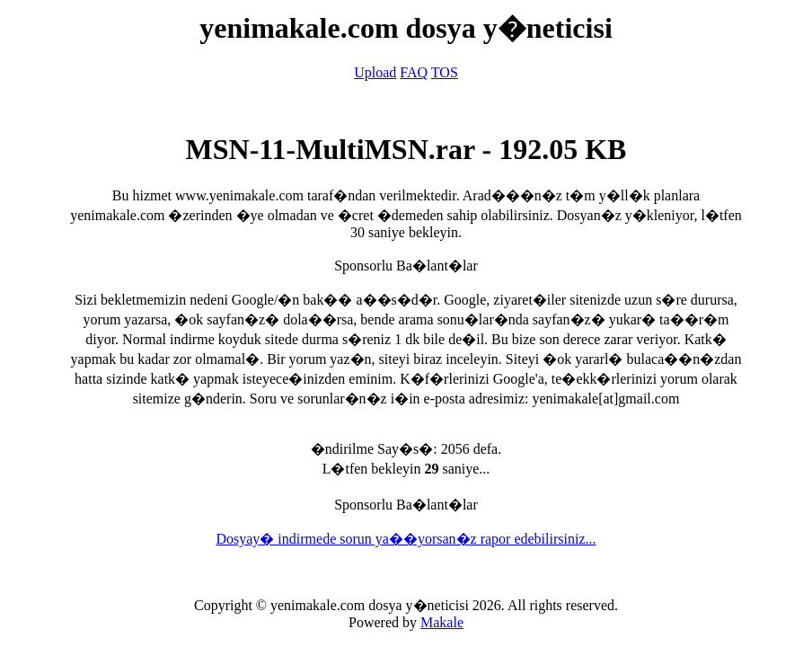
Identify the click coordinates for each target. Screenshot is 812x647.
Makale (442, 622)
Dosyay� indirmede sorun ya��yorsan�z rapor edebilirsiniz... (406, 539)
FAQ (414, 72)
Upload (375, 72)
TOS (445, 72)
